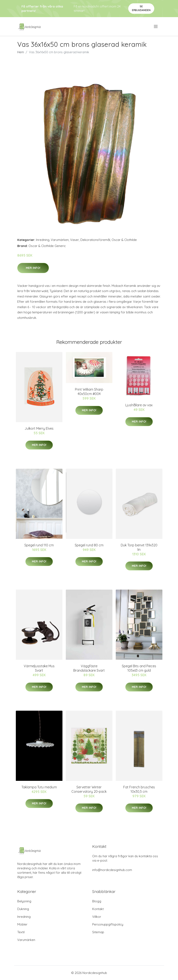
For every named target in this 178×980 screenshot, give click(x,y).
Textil (21, 932)
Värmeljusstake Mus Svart (39, 668)
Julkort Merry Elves (39, 428)
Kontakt (98, 909)
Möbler (22, 924)
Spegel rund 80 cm (89, 545)
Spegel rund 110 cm (39, 545)
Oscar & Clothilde (124, 240)
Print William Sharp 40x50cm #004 (89, 392)
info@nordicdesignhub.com (112, 870)
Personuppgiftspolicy (108, 924)
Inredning (43, 240)
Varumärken (60, 240)
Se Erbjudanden (141, 8)
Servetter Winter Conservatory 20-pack (89, 789)
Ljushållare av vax (139, 405)
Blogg (97, 901)
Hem (21, 52)
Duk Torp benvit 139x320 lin (139, 547)
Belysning (24, 901)
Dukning (23, 909)
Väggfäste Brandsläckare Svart (89, 668)
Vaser (75, 240)
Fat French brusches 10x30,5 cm (139, 789)
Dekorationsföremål (95, 240)
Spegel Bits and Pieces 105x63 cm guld (139, 668)
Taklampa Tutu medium (39, 787)
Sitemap (98, 932)
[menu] (156, 27)
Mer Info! (33, 268)
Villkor (97, 917)
